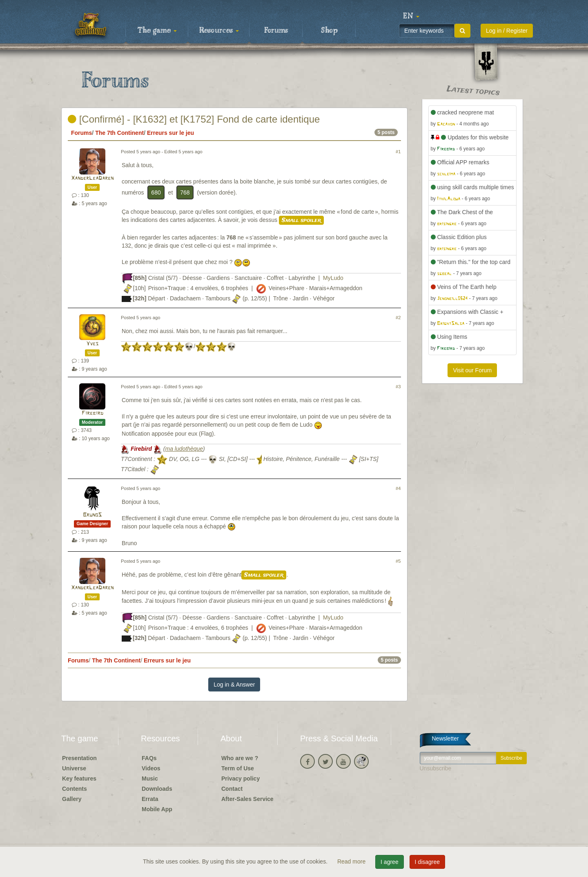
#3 (398, 387)
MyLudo (333, 278)
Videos (151, 768)
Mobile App (157, 809)
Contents (75, 789)
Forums (276, 31)
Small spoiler (301, 220)
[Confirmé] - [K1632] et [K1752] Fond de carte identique (194, 119)
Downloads (157, 789)
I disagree (427, 862)
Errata (150, 799)
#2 (398, 318)
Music (150, 779)
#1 (398, 152)
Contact (232, 789)
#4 (398, 488)
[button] (411, 16)
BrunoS (92, 515)
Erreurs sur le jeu (170, 133)
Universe (74, 768)
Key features (79, 779)
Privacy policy (241, 779)
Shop (329, 31)
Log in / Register (507, 31)
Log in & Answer (234, 685)
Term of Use (238, 768)
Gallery (72, 799)
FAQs (149, 758)
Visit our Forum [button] (472, 370)
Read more (352, 861)
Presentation (79, 758)
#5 (398, 561)
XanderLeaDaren (92, 178)
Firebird (92, 413)
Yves (92, 344)
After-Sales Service (247, 799)
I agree (390, 862)
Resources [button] (219, 31)
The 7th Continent (119, 133)
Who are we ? (240, 758)
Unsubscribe (436, 768)
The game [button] (157, 31)
